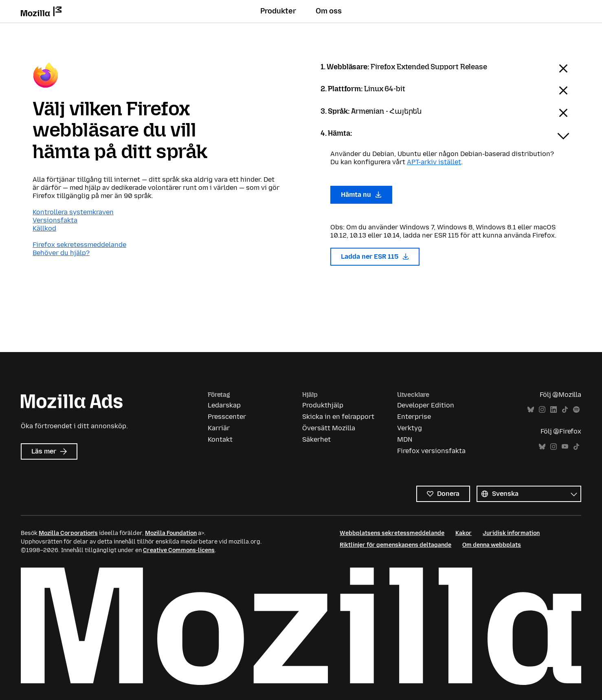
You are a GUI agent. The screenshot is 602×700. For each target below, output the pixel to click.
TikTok (565, 410)
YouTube (565, 447)
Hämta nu (361, 195)
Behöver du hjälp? (61, 253)
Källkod (44, 228)
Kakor (464, 533)
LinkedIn (554, 410)
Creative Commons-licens (179, 550)
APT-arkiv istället (434, 162)
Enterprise (414, 417)
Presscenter (227, 417)
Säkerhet (316, 439)
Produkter (278, 11)
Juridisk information (511, 533)
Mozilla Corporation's (68, 533)
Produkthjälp (323, 405)
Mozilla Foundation (171, 533)
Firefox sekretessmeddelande (79, 245)
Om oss (329, 11)
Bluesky (531, 410)
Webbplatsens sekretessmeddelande (392, 533)
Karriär (219, 428)
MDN (405, 439)
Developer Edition (426, 405)
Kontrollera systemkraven (73, 212)
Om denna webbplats (492, 545)
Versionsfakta (55, 220)
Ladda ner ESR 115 (375, 256)
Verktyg (410, 428)
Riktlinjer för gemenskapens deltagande (395, 545)
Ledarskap (224, 405)
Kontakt (220, 439)
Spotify (576, 410)
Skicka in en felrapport (338, 417)
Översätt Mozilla (329, 428)
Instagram (542, 410)
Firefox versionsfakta (431, 451)
